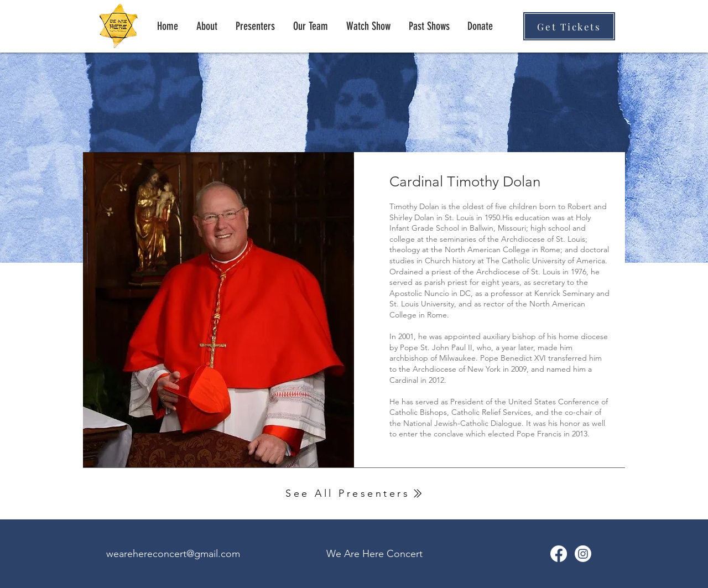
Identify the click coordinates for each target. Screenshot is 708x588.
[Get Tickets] (569, 26)
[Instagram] (583, 554)
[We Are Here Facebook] (559, 554)
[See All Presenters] (354, 493)
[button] (429, 26)
